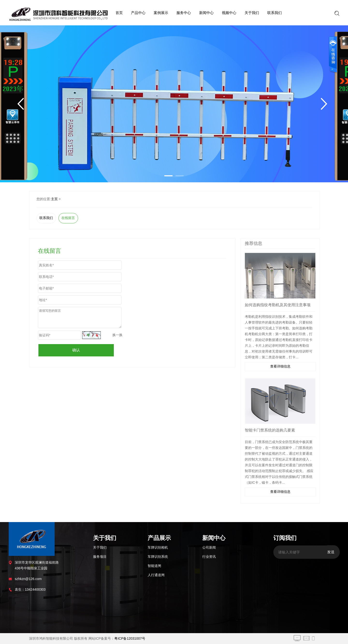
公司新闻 (209, 547)
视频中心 (229, 13)
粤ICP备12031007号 (130, 638)
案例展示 (161, 13)
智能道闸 (154, 566)
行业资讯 (209, 557)
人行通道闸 (156, 575)
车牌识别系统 (158, 557)
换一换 (117, 335)
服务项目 (100, 557)
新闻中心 (206, 13)
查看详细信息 (280, 366)
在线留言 (68, 218)
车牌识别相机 (158, 547)
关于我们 (252, 13)
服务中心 (184, 13)
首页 (119, 13)
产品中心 (138, 13)
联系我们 (275, 13)
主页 (54, 199)
